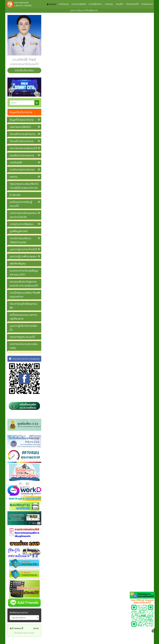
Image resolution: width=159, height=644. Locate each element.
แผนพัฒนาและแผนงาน (22, 155)
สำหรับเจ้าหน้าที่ (132, 4)
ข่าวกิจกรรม (64, 4)
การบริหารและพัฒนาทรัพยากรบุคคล (20, 240)
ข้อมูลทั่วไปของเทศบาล (21, 120)
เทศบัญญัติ (16, 162)
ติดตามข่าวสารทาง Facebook (24, 359)
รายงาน (14, 177)
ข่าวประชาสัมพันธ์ (79, 4)
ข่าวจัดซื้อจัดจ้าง (95, 4)
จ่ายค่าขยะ (109, 4)
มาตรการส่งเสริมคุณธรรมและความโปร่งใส (23, 215)
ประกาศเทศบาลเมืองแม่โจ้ (23, 148)
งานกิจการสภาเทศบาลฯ (22, 170)
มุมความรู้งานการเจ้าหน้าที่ (23, 249)
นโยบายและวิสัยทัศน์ (20, 127)
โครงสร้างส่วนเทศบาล (21, 141)
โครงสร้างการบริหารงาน (22, 134)
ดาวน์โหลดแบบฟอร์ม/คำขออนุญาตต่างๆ (24, 295)
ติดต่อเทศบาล (147, 4)
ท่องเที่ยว (120, 4)
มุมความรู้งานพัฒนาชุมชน (23, 256)
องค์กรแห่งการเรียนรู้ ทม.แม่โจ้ (21, 204)
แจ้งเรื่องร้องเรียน (24, 70)
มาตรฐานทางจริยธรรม (21, 224)
